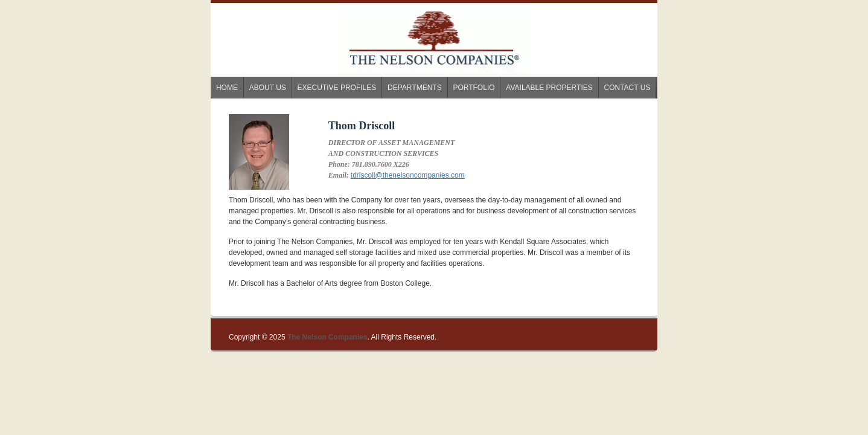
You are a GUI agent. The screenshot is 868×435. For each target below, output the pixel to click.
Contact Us (627, 88)
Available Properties (549, 88)
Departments (415, 88)
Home (227, 88)
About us (268, 88)
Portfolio (474, 88)
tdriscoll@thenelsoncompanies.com (408, 175)
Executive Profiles (337, 88)
